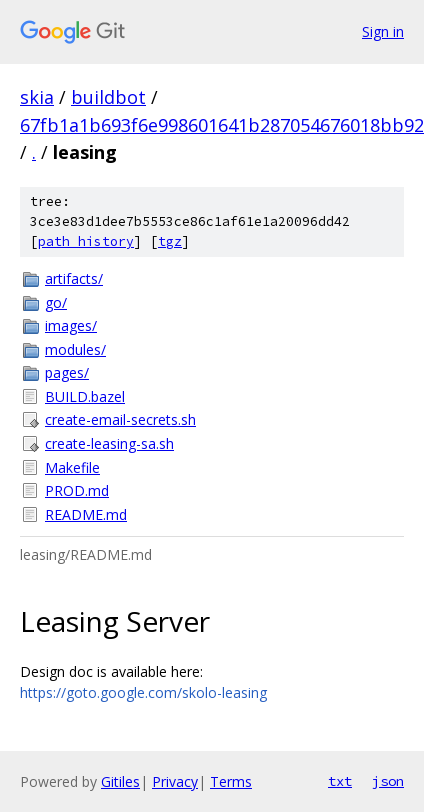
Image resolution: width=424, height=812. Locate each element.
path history (86, 241)
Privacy (175, 781)
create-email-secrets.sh (120, 419)
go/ (56, 302)
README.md (86, 514)
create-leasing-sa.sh (109, 443)
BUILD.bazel (85, 396)
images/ (71, 325)
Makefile (72, 467)
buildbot (108, 97)
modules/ (75, 349)
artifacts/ (74, 278)
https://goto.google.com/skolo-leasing (143, 692)
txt (340, 781)
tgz (170, 241)
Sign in (383, 31)
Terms (231, 781)
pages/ (67, 372)
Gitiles (120, 781)
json (388, 781)
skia (37, 97)
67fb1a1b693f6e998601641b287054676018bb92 (222, 125)
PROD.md (77, 490)
